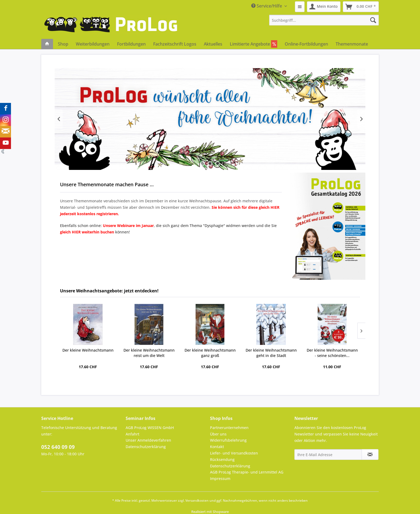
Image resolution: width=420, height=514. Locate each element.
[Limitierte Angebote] (254, 44)
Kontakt (217, 447)
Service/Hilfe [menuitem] (267, 6)
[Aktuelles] (213, 44)
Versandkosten (197, 500)
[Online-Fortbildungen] (306, 44)
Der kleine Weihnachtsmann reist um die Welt (149, 353)
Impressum (220, 478)
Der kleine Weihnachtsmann (88, 350)
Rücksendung (222, 459)
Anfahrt (132, 434)
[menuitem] (300, 7)
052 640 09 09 (58, 447)
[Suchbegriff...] (324, 20)
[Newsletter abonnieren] (370, 455)
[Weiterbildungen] (93, 44)
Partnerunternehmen (229, 428)
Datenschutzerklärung (146, 447)
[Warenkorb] (361, 7)
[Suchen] (373, 20)
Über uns (218, 434)
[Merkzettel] (300, 7)
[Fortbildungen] (131, 44)
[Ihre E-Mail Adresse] (328, 455)
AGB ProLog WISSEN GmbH (150, 428)
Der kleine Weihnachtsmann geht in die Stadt (271, 353)
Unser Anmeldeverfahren (148, 440)
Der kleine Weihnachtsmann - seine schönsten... (332, 353)
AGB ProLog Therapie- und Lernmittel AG (247, 472)
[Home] (47, 44)
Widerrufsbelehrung (228, 440)
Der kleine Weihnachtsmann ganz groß (210, 353)
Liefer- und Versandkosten (234, 453)
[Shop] (63, 44)
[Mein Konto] (324, 7)
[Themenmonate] (352, 44)
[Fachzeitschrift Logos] (175, 44)
